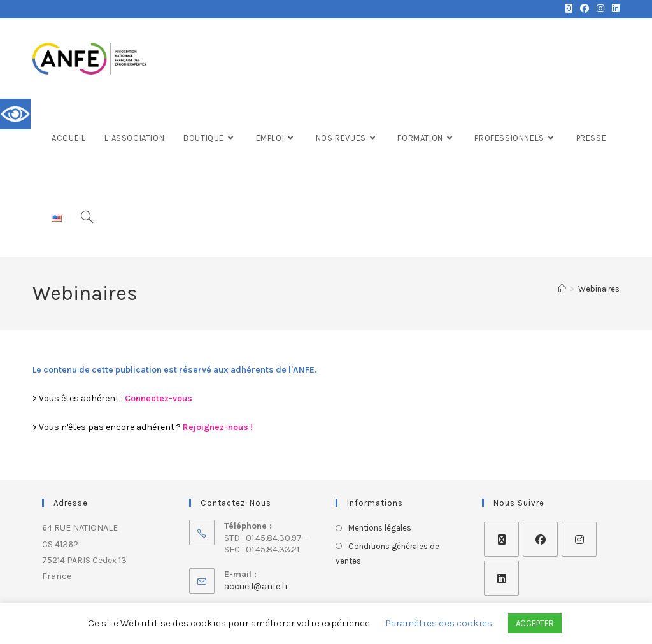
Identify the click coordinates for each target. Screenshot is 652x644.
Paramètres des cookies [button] (439, 623)
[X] (501, 539)
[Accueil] (562, 289)
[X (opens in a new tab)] (569, 9)
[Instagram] (579, 539)
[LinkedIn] (501, 578)
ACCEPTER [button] (535, 623)
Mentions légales (380, 528)
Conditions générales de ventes (387, 554)
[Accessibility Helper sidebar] (15, 114)
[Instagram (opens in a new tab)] (600, 9)
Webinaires (599, 289)
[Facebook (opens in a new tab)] (585, 9)
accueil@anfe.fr (256, 586)
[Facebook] (540, 539)
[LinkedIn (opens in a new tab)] (614, 9)
